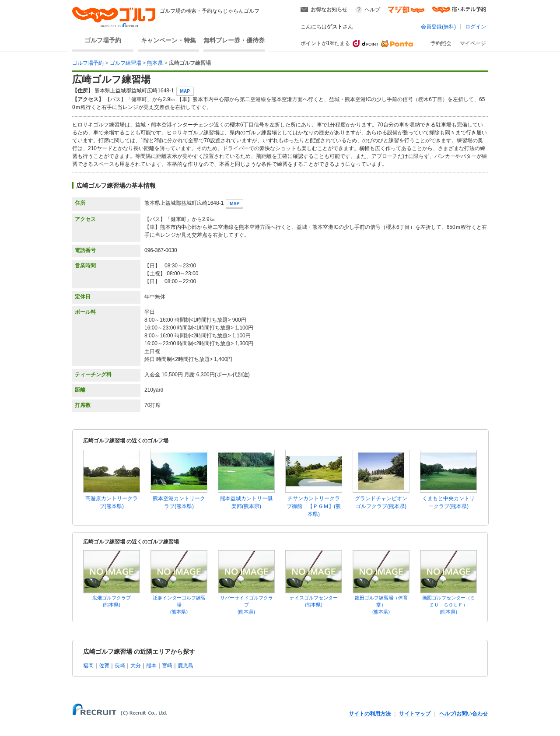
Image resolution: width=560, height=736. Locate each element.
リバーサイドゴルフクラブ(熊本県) (247, 605)
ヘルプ (372, 10)
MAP (185, 91)
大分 (136, 666)
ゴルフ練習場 (126, 63)
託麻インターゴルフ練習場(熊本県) (179, 605)
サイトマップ (415, 714)
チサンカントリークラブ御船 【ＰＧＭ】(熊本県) (314, 506)
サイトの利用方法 (370, 714)
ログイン (476, 27)
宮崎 (167, 666)
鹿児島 (185, 666)
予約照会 (441, 43)
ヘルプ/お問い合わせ (464, 714)
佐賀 (104, 666)
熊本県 (155, 63)
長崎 (120, 666)
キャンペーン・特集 (168, 40)
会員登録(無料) (438, 27)
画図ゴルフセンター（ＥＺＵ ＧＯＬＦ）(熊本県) (449, 605)
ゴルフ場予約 (103, 40)
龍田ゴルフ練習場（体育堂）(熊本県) (381, 605)
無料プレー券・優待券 (234, 40)
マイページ (473, 43)
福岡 (88, 666)
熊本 (151, 666)
